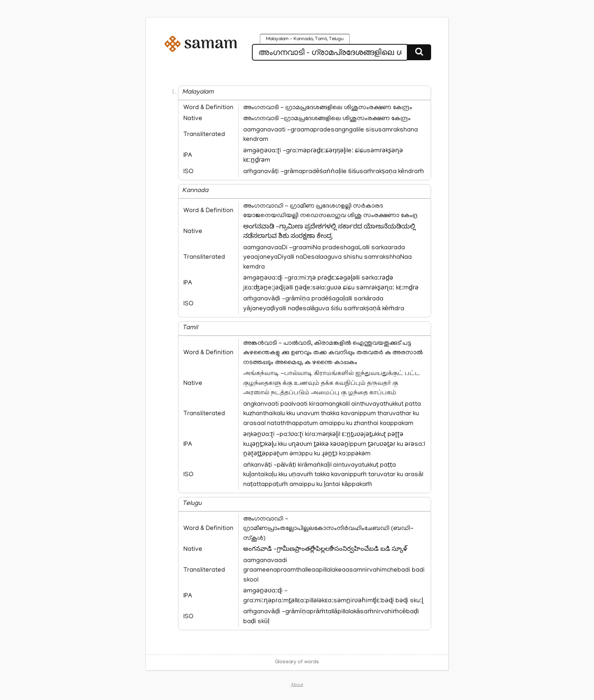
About (297, 685)
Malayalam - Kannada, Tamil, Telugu (305, 39)
